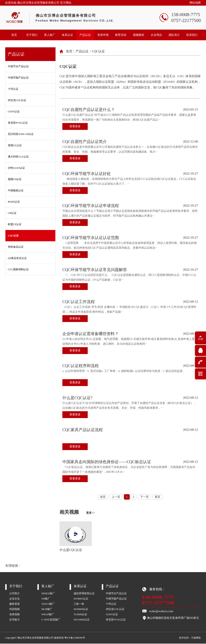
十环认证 (13, 89)
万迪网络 (196, 638)
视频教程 (139, 35)
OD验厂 (46, 599)
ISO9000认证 (81, 610)
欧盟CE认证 (15, 224)
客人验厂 (50, 35)
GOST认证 (14, 112)
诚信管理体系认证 (84, 594)
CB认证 (12, 213)
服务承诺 (14, 604)
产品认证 (85, 35)
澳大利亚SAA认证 (18, 157)
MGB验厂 (47, 610)
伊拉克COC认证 (17, 100)
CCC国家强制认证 (18, 269)
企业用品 (156, 35)
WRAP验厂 (48, 615)
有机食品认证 (16, 247)
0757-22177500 (158, 603)
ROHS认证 (14, 202)
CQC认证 (13, 236)
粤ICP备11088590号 (75, 638)
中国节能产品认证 (18, 78)
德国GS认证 (15, 179)
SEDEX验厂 (48, 594)
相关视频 (77, 512)
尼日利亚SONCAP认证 (21, 134)
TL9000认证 (80, 615)
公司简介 (14, 594)
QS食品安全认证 (17, 258)
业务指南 (14, 615)
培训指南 (14, 610)
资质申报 (103, 35)
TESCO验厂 (48, 604)
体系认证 (67, 35)
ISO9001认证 (81, 599)
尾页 (158, 497)
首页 (14, 35)
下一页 (144, 497)
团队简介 (174, 35)
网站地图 (195, 3)
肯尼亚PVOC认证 (18, 123)
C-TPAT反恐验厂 (51, 620)
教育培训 (121, 35)
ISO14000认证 (82, 620)
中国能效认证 (16, 191)
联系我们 (192, 35)
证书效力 (14, 620)
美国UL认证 (15, 145)
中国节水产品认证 (18, 66)
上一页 (116, 497)
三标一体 (79, 604)
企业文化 (14, 599)
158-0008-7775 (158, 597)
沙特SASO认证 (16, 168)
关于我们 (32, 35)
